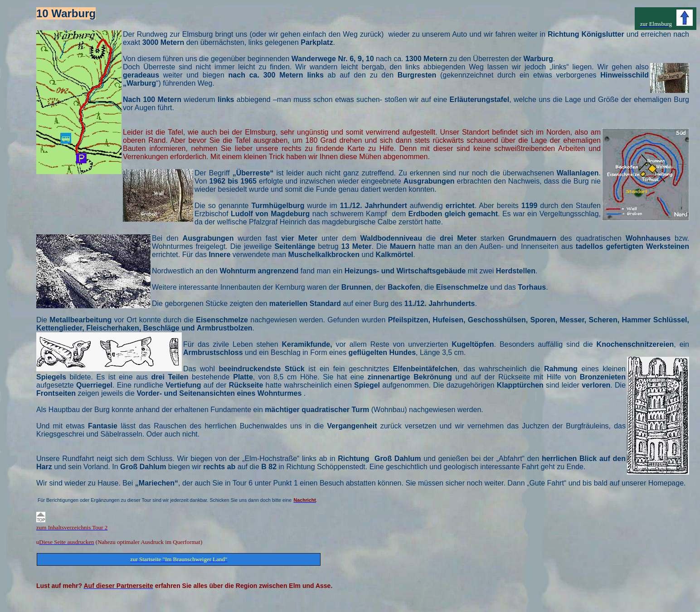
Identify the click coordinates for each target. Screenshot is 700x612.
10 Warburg (66, 13)
